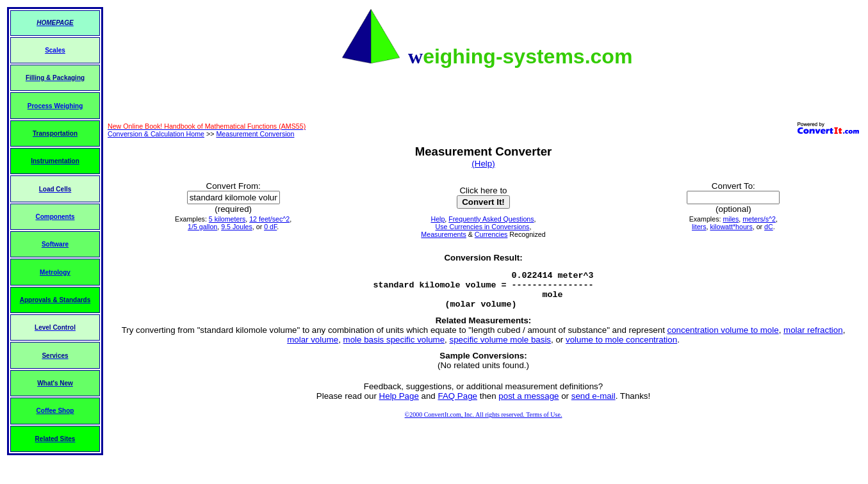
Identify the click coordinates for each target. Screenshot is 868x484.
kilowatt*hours (731, 227)
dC (769, 227)
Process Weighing (55, 106)
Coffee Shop (55, 411)
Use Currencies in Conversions (483, 227)
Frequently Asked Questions (491, 219)
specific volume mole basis (501, 347)
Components (55, 217)
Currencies (491, 234)
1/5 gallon (202, 227)
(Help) (483, 164)
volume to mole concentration (621, 347)
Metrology (55, 272)
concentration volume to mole (723, 338)
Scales (55, 50)
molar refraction (813, 338)
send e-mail (594, 404)
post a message (528, 404)
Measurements (443, 234)
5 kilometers (227, 219)
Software (55, 244)
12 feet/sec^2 (269, 219)
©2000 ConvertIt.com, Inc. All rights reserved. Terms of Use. (484, 422)
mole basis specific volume (394, 347)
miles (731, 219)
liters (699, 227)
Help (438, 219)
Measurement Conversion (255, 134)
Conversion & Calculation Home (156, 134)
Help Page (399, 404)
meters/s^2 (759, 219)
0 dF (270, 227)
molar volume (313, 347)
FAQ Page (458, 404)
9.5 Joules (237, 227)
